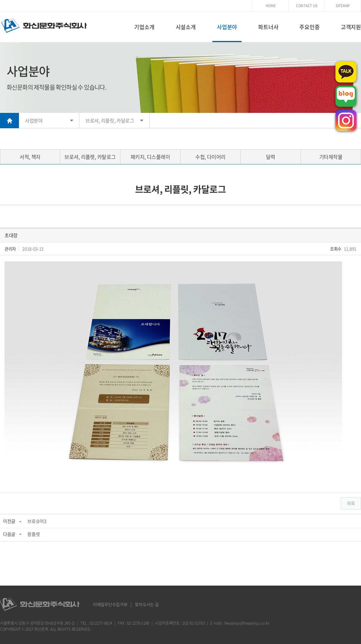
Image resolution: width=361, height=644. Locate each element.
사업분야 (227, 27)
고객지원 (351, 27)
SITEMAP (343, 6)
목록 (351, 503)
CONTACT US (307, 6)
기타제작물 (331, 157)
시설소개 (186, 27)
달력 (271, 157)
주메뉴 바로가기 (0, 0)
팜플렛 (34, 534)
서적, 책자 (30, 157)
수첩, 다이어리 (210, 157)
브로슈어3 (37, 521)
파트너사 (268, 27)
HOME (271, 6)
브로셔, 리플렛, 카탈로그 (90, 157)
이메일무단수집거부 (110, 604)
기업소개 (144, 27)
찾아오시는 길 (147, 604)
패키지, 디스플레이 (150, 157)
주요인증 (309, 27)
